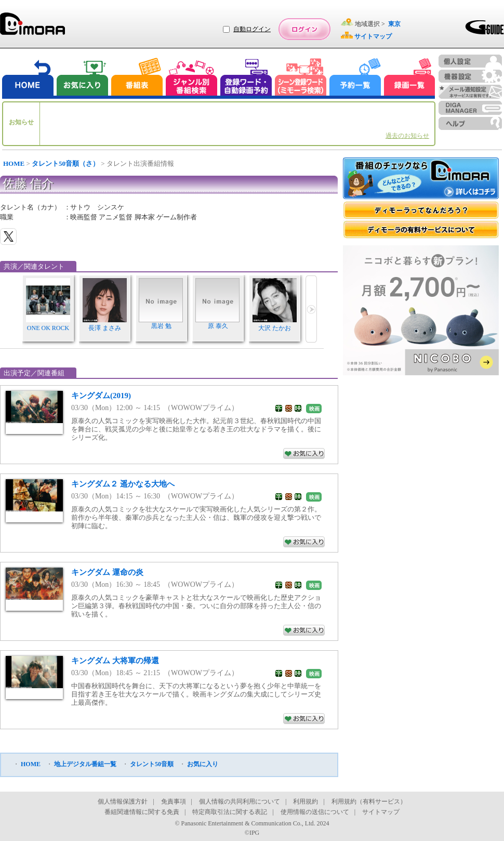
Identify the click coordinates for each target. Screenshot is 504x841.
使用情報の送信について (315, 812)
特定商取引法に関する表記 (230, 812)
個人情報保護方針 (123, 801)
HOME (14, 163)
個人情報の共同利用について (240, 801)
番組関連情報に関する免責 (142, 812)
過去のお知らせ (407, 136)
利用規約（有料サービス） (369, 801)
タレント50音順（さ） (65, 163)
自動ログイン (252, 29)
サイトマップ (381, 812)
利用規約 (306, 801)
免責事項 (174, 801)
